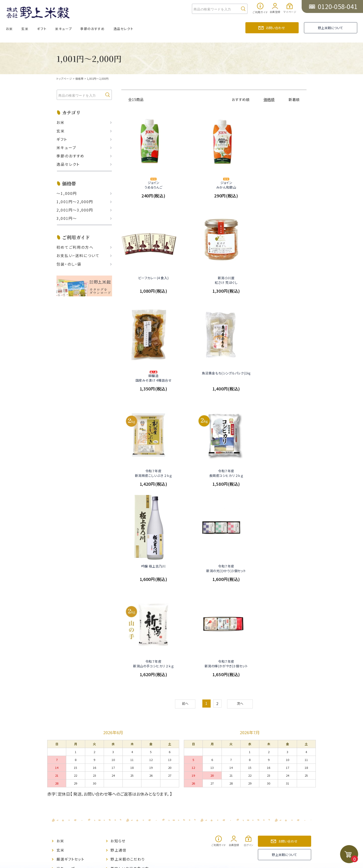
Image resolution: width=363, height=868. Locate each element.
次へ (241, 512)
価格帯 (79, 78)
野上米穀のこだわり (128, 665)
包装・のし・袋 (69, 264)
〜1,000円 (67, 193)
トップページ (64, 78)
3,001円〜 (67, 218)
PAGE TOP (181, 745)
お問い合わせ (275, 28)
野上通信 (118, 657)
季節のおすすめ (92, 29)
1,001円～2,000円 (98, 78)
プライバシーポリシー (129, 701)
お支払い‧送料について (78, 255)
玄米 (25, 29)
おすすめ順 (241, 99)
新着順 (294, 99)
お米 (9, 29)
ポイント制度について (75, 701)
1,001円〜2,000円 (75, 201)
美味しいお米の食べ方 (130, 674)
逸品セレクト (124, 29)
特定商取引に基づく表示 (131, 692)
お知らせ (118, 648)
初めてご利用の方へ (75, 247)
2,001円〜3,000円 (75, 210)
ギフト (42, 29)
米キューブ (63, 29)
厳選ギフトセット (70, 665)
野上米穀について (330, 28)
